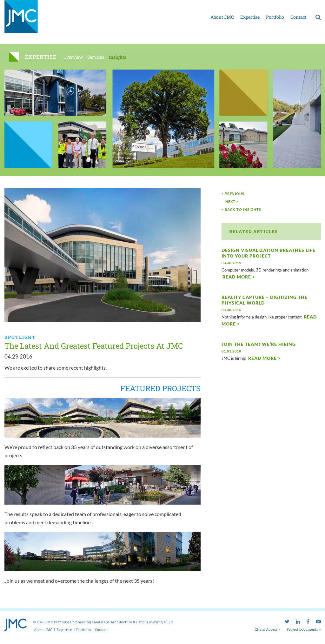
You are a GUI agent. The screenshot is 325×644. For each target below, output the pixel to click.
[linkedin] (298, 5)
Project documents (262, 6)
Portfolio (275, 17)
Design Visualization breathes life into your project (269, 253)
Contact (298, 17)
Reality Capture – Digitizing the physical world (265, 300)
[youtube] (318, 5)
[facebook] (308, 5)
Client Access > (268, 629)
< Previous (233, 194)
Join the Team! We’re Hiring (259, 344)
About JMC (222, 17)
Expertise (250, 17)
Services (96, 57)
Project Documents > (304, 629)
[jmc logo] (21, 20)
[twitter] (287, 5)
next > (232, 201)
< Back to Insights (241, 209)
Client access (228, 6)
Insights (118, 57)
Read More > (239, 277)
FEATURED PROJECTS (160, 388)
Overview (73, 57)
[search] (318, 17)
